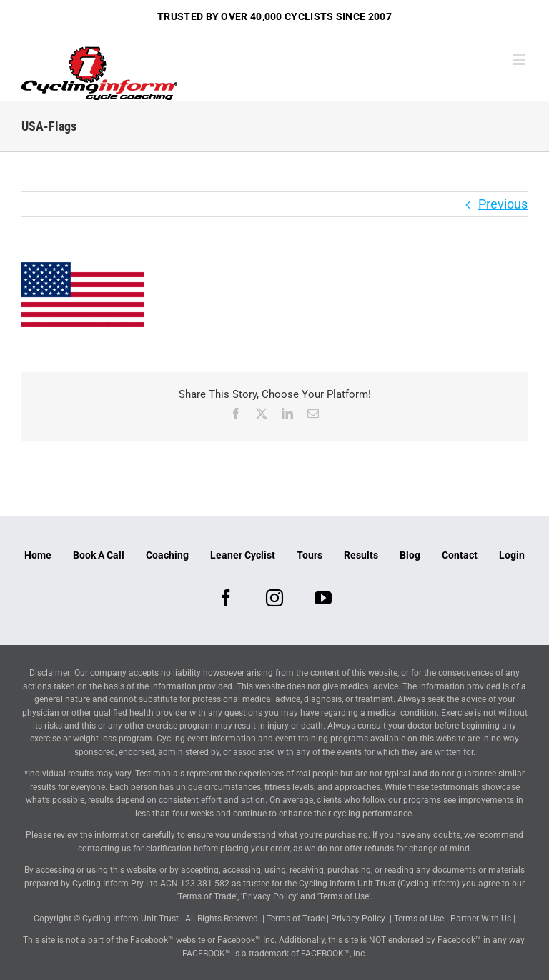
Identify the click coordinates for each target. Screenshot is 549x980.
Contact (460, 555)
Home (38, 555)
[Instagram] (274, 598)
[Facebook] (226, 598)
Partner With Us (481, 919)
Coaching (167, 555)
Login (512, 555)
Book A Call (99, 555)
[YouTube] (323, 598)
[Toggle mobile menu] (520, 60)
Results (361, 555)
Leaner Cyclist (243, 555)
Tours (310, 555)
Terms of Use (419, 919)
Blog (410, 555)
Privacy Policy (358, 919)
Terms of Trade (296, 919)
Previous (503, 204)
